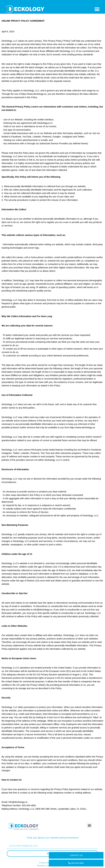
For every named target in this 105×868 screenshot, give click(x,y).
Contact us (76, 855)
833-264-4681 (76, 863)
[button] (89, 825)
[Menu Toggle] (97, 9)
